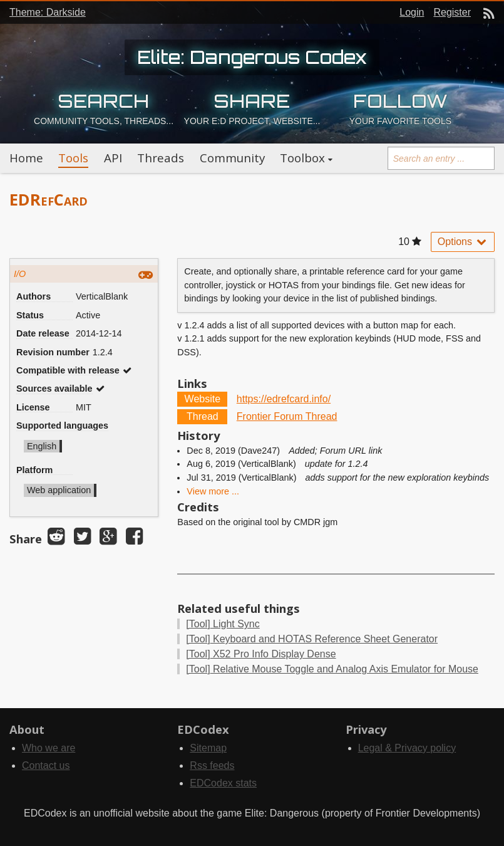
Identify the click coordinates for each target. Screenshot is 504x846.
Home (26, 158)
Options (463, 242)
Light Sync (223, 624)
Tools (73, 158)
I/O (20, 274)
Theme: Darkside (48, 12)
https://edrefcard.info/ (284, 399)
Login (412, 12)
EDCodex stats (223, 783)
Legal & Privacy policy (407, 748)
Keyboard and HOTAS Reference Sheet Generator (312, 639)
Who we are (49, 748)
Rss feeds (212, 765)
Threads (161, 158)
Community (232, 158)
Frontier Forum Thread (287, 416)
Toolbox (302, 158)
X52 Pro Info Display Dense (261, 654)
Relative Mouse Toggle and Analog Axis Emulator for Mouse (332, 669)
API (113, 158)
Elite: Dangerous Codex (252, 57)
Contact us (46, 765)
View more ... (213, 491)
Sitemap (208, 748)
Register (452, 12)
